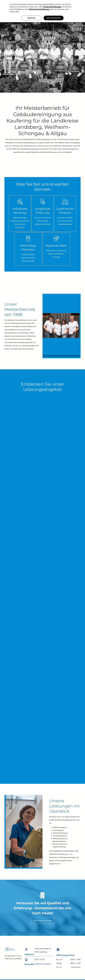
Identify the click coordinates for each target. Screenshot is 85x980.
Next (77, 325)
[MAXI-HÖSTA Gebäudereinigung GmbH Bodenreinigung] (40, 583)
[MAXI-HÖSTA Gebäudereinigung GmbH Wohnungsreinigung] (42, 508)
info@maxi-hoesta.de (43, 964)
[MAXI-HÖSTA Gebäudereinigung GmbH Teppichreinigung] (42, 433)
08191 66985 (40, 959)
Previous (45, 325)
